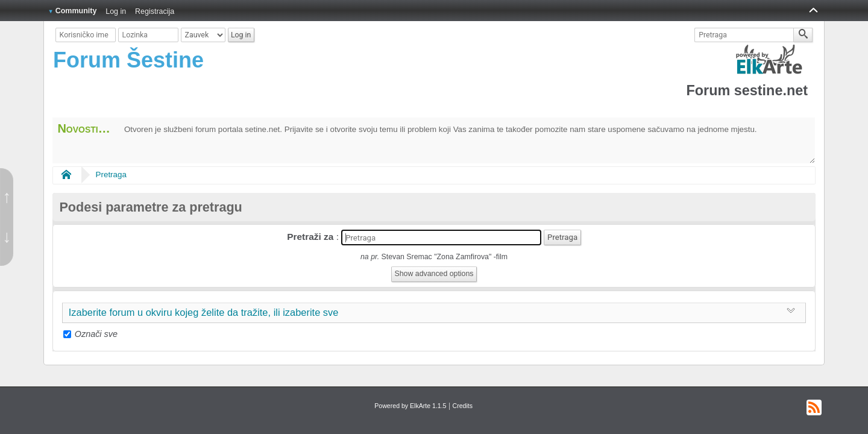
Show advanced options (434, 274)
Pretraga (111, 175)
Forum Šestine (128, 60)
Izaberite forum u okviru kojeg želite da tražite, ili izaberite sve (204, 312)
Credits (463, 406)
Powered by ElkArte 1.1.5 (410, 406)
